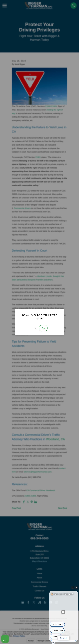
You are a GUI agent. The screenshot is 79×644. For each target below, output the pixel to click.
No (35, 328)
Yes (43, 328)
